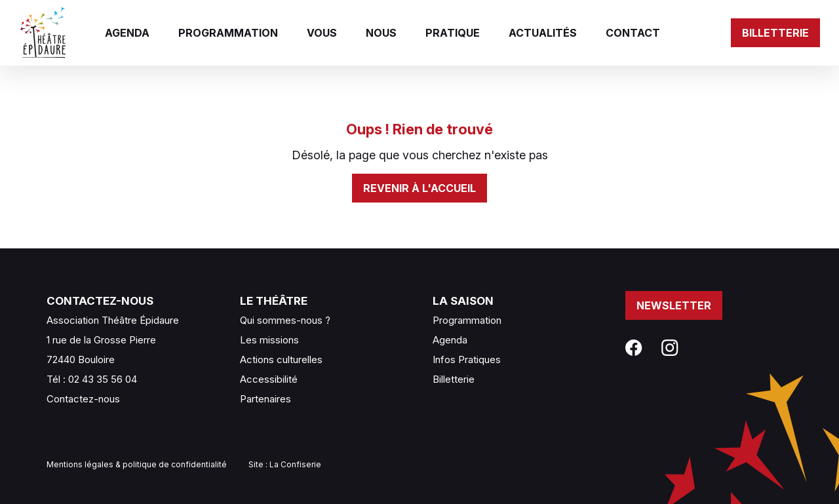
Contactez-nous (83, 399)
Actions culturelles (281, 359)
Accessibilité (269, 379)
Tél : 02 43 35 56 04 (92, 379)
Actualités (543, 33)
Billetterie (775, 33)
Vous (322, 33)
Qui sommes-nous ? (285, 320)
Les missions (269, 340)
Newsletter (674, 305)
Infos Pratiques (467, 359)
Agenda (127, 33)
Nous (381, 33)
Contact (633, 33)
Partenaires (265, 399)
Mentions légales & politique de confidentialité (137, 464)
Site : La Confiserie (285, 464)
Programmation (228, 33)
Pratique (453, 33)
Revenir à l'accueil (419, 188)
